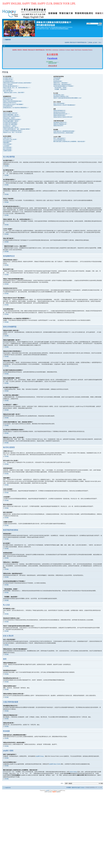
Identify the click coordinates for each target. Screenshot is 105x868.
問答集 (90, 42)
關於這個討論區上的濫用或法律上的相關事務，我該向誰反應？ (69, 141)
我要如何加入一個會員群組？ (61, 83)
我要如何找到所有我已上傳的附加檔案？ (64, 133)
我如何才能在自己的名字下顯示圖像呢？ (13, 104)
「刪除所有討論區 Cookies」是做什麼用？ (14, 92)
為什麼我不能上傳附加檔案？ (11, 124)
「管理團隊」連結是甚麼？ (60, 89)
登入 (100, 42)
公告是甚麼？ (7, 146)
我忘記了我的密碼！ (8, 84)
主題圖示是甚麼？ (8, 151)
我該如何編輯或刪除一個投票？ (11, 121)
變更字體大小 (100, 39)
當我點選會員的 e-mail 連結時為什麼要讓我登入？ (16, 108)
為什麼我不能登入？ (8, 78)
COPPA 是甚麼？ (7, 89)
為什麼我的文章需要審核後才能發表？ (13, 131)
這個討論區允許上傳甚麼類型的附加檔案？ (64, 131)
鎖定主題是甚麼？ (8, 149)
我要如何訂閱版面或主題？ (60, 124)
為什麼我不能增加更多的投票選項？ (12, 119)
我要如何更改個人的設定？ (10, 98)
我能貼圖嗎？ (7, 143)
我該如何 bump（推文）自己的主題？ (13, 132)
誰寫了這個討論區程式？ (60, 138)
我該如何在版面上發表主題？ (11, 113)
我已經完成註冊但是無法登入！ (11, 86)
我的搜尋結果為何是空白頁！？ (61, 114)
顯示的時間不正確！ (8, 100)
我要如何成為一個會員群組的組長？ (63, 84)
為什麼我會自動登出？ (9, 81)
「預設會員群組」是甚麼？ (60, 88)
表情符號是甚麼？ (8, 141)
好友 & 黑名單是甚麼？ (59, 103)
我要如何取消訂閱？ (59, 126)
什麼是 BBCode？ (8, 138)
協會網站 (67, 42)
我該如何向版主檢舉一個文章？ (11, 127)
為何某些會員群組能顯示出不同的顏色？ (64, 86)
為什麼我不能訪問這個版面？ (11, 123)
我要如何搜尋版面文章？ (60, 111)
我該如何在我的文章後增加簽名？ (12, 116)
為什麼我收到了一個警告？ (10, 126)
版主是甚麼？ (57, 80)
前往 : (62, 783)
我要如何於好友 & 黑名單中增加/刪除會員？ (65, 105)
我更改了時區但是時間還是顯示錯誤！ (13, 101)
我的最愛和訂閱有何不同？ (60, 122)
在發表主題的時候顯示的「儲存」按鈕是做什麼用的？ (17, 129)
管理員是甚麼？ (57, 78)
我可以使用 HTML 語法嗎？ (10, 139)
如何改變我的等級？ (8, 106)
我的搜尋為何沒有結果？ (60, 112)
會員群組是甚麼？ (58, 81)
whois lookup (73, 772)
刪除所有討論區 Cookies (78, 787)
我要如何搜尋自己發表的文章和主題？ (63, 117)
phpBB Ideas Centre (55, 764)
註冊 (96, 42)
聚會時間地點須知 (82, 42)
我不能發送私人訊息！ (59, 95)
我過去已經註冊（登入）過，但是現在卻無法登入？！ (17, 88)
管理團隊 (69, 787)
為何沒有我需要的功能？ (60, 140)
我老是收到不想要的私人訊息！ (61, 96)
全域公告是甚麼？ (8, 144)
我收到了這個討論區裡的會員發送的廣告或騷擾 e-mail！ (68, 98)
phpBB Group (40, 756)
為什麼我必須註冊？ (8, 80)
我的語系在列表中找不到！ (10, 103)
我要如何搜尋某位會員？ (60, 115)
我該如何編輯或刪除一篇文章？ (11, 115)
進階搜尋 (100, 25)
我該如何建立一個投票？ (9, 118)
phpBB (47, 790)
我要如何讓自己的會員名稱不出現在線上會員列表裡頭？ (17, 83)
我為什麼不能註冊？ (8, 91)
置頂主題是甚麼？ (8, 147)
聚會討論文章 (73, 42)
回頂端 (7, 166)
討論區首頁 (8, 40)
